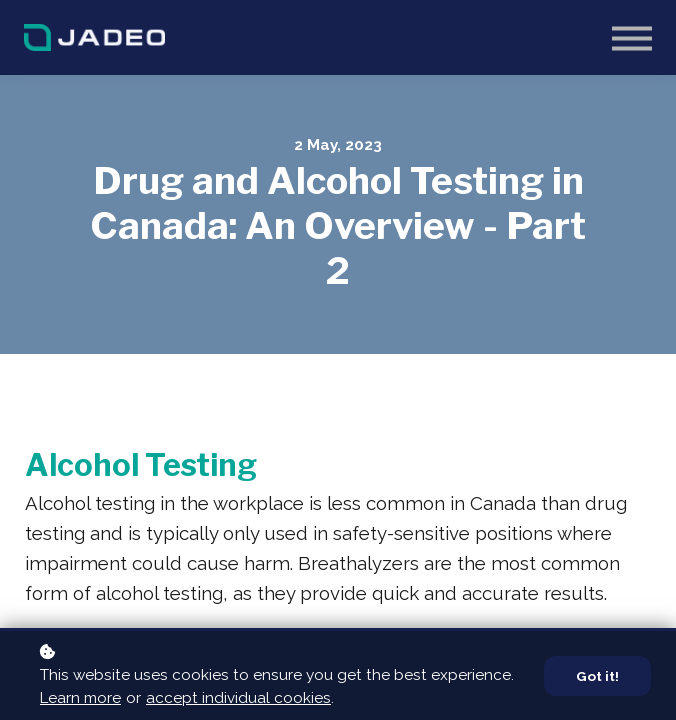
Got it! (597, 676)
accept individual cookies (238, 698)
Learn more (80, 698)
